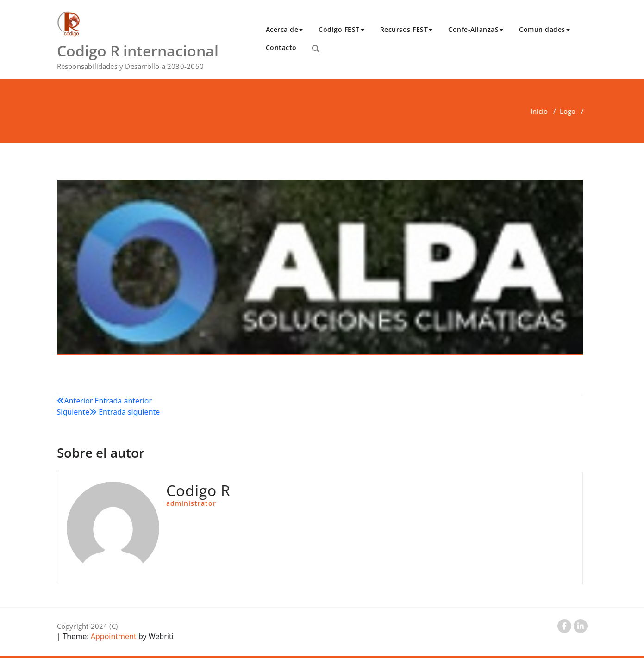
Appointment (113, 636)
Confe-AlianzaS (476, 29)
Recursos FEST (406, 29)
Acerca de (284, 29)
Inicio (539, 111)
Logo (568, 111)
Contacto (281, 47)
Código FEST (341, 29)
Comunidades (544, 29)
